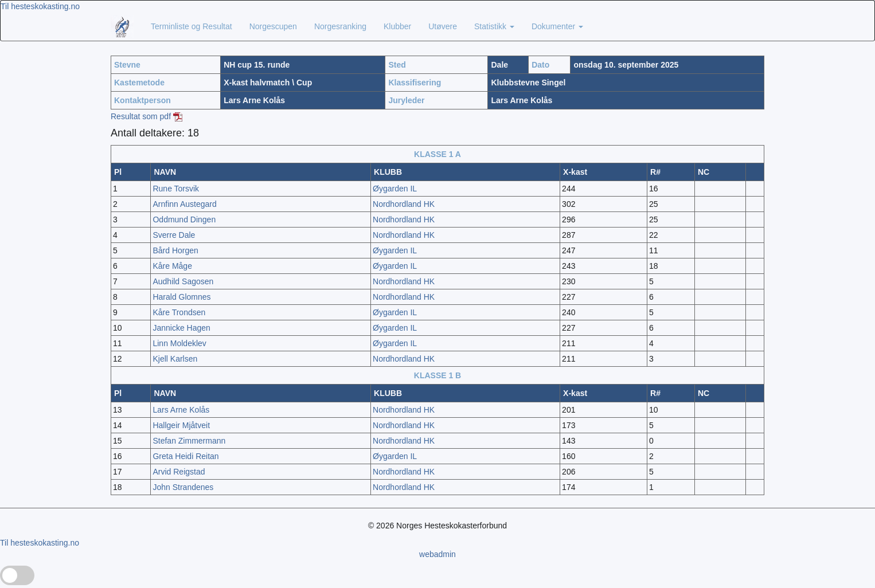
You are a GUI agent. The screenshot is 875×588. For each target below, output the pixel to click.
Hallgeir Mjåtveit (181, 425)
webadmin (437, 554)
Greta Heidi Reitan (185, 456)
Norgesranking (340, 26)
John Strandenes (183, 487)
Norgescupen (273, 26)
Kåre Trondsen (179, 312)
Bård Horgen (175, 250)
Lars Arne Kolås (181, 410)
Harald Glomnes (181, 297)
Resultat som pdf (147, 116)
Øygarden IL (395, 189)
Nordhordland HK (404, 204)
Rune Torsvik (176, 189)
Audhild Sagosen (183, 281)
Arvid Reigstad (179, 472)
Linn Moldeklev (179, 343)
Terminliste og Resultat (192, 26)
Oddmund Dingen (184, 219)
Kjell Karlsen (175, 359)
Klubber (397, 26)
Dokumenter (557, 26)
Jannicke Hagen (181, 328)
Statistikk (494, 26)
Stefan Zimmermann (189, 441)
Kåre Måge (172, 266)
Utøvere (443, 26)
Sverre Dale (174, 235)
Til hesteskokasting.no (40, 6)
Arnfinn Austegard (184, 204)
